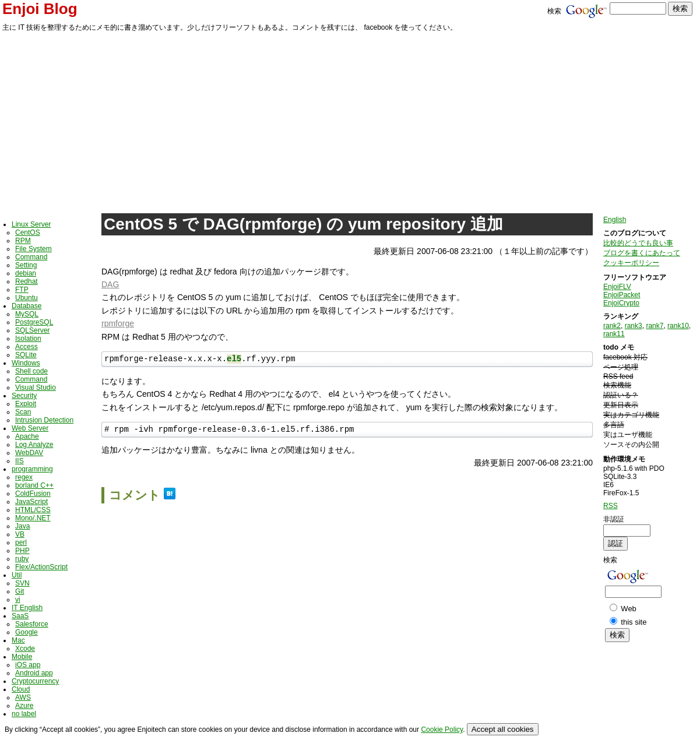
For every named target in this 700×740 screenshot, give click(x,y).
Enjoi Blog (40, 9)
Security (24, 396)
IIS (20, 461)
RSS (611, 506)
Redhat (27, 281)
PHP (22, 551)
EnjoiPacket (622, 295)
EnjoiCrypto (621, 303)
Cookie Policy (442, 730)
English (615, 220)
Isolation (28, 339)
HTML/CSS (33, 510)
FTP (22, 290)
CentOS (28, 232)
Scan (23, 412)
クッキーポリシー (631, 263)
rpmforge (118, 323)
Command (31, 257)
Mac (18, 640)
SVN (22, 583)
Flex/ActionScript (41, 567)
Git (20, 591)
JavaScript (31, 502)
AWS (23, 697)
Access (27, 347)
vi (18, 600)
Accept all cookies (503, 729)
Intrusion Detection (44, 420)
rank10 (678, 326)
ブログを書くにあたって (642, 253)
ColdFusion (33, 494)
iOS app (28, 665)
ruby (22, 559)
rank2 (612, 326)
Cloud (21, 689)
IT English (27, 608)
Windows (26, 363)
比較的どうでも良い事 (638, 243)
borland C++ (34, 485)
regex (24, 477)
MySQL (27, 314)
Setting (26, 265)
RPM (23, 241)
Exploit (26, 404)
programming (32, 469)
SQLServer (32, 330)
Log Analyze (34, 445)
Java (22, 526)
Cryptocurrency (35, 681)
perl (21, 542)
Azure (24, 706)
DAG (110, 284)
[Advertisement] (350, 121)
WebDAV (29, 453)
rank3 (634, 326)
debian (26, 273)
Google (27, 632)
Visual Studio (36, 387)
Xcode (25, 649)
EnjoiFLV (617, 287)
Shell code (31, 371)
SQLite (26, 355)
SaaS (20, 616)
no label (24, 714)
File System (34, 249)
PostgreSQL (34, 322)
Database (27, 306)
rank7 (655, 326)
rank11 (614, 334)
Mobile (22, 657)
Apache (27, 436)
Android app (34, 673)
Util (17, 575)
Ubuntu (27, 298)
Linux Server (31, 224)
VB (20, 534)
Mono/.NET (33, 518)
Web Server (30, 428)
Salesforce (32, 624)
